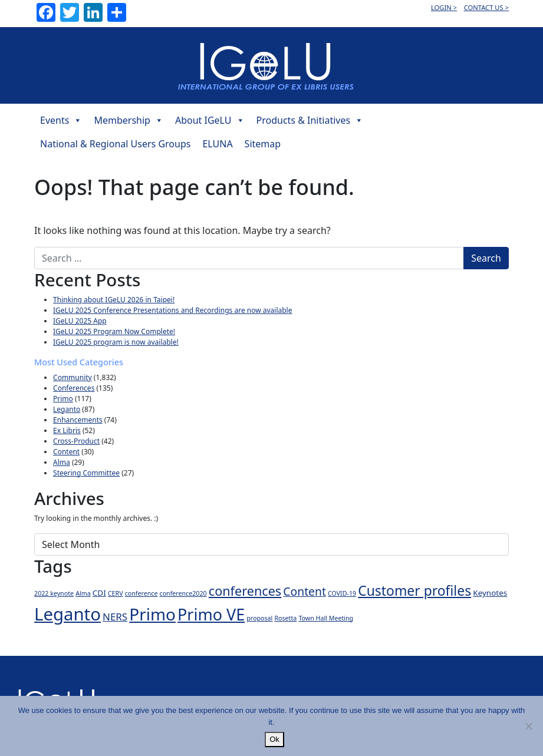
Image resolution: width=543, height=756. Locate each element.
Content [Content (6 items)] (304, 591)
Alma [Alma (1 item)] (83, 593)
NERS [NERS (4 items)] (115, 617)
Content (66, 452)
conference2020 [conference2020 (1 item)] (183, 593)
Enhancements (78, 420)
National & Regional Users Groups (115, 144)
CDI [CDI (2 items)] (99, 593)
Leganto (67, 409)
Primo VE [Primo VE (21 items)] (211, 614)
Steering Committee (86, 473)
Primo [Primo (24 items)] (152, 614)
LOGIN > (444, 7)
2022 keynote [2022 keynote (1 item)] (54, 593)
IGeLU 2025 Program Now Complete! (114, 331)
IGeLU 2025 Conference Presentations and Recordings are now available (172, 310)
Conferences (74, 388)
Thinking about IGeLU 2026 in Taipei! (114, 300)
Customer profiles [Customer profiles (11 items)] (414, 591)
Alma (62, 462)
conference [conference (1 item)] (141, 593)
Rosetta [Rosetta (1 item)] (285, 618)
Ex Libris (67, 430)
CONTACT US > (486, 7)
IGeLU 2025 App (80, 321)
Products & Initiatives (310, 120)
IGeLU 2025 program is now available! (116, 342)
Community (73, 377)
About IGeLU (210, 120)
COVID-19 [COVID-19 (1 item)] (342, 593)
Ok (274, 739)
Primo (63, 399)
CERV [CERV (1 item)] (116, 593)
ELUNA (217, 144)
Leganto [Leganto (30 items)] (68, 614)
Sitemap (263, 144)
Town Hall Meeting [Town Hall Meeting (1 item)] (326, 618)
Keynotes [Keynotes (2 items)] (490, 593)
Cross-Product (76, 441)
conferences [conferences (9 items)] (245, 591)
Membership (129, 120)
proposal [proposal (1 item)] (259, 618)
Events (61, 120)
